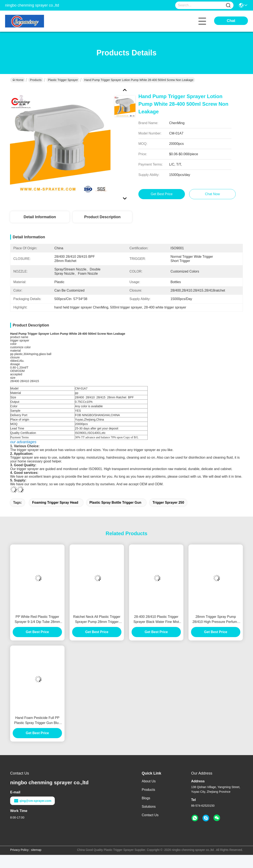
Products (36, 80)
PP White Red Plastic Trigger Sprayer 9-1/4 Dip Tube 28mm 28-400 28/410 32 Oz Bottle (37, 620)
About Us (149, 781)
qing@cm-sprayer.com (32, 801)
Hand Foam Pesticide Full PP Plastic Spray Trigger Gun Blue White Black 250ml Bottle (37, 721)
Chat (231, 21)
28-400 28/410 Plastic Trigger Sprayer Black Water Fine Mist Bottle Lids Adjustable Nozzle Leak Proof (156, 620)
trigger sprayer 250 (168, 503)
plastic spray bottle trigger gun (115, 503)
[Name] (228, 5)
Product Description (102, 217)
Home (18, 80)
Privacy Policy (19, 850)
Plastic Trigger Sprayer (63, 80)
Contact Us (150, 815)
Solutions (149, 807)
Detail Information (40, 217)
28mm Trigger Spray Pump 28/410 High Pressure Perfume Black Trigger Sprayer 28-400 (216, 620)
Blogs (146, 798)
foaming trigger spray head (55, 503)
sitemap (36, 850)
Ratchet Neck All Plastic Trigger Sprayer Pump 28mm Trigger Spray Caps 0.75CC (97, 620)
